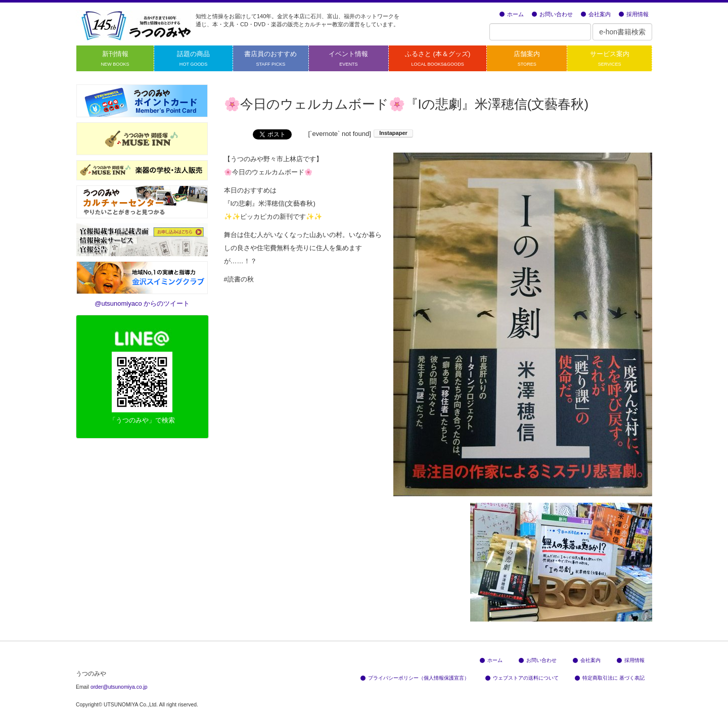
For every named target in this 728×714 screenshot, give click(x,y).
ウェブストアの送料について (522, 678)
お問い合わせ (552, 14)
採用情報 (634, 14)
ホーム (512, 14)
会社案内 (596, 14)
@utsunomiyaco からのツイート (142, 303)
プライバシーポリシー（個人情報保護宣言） (415, 678)
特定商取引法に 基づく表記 (610, 678)
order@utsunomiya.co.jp (119, 687)
